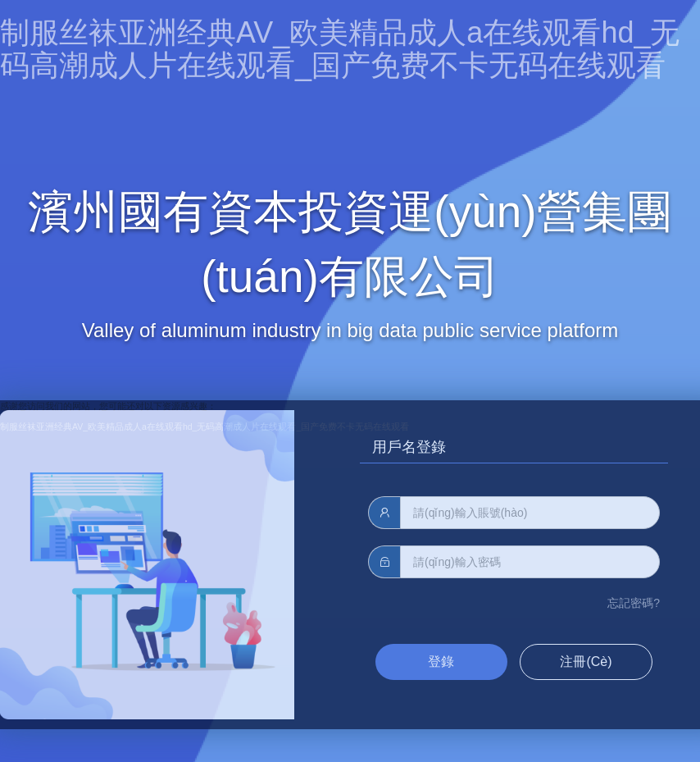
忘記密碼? (634, 603)
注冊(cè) (586, 662)
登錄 (441, 662)
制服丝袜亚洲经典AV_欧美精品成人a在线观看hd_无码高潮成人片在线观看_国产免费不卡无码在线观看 (340, 49)
